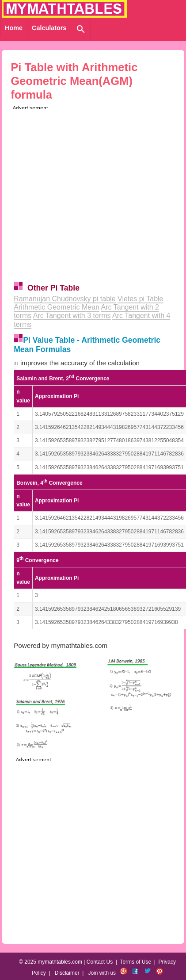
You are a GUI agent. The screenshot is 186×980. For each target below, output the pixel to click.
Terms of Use (135, 962)
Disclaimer (67, 973)
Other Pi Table (53, 288)
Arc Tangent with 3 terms (72, 316)
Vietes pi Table (140, 299)
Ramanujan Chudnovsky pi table (65, 299)
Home (14, 28)
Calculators (49, 28)
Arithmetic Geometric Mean (57, 307)
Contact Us (100, 962)
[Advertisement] (83, 195)
